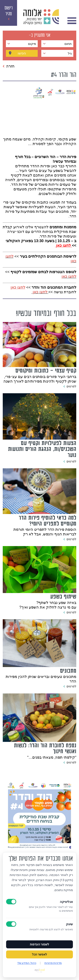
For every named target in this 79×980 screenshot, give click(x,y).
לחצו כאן (69, 276)
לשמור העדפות (40, 944)
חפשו (22, 53)
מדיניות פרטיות (53, 963)
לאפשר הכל (40, 954)
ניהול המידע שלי (27, 963)
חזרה (9, 66)
